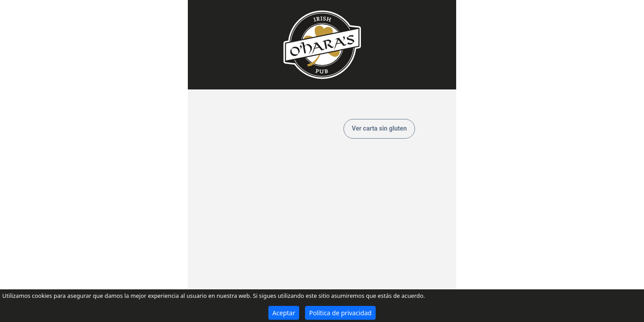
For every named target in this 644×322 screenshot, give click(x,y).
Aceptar (284, 313)
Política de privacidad (340, 313)
